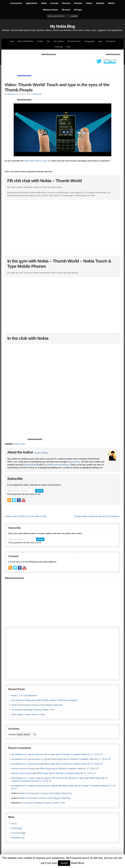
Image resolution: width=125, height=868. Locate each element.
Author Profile (41, 453)
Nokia (44, 3)
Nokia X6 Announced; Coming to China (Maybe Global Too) (37, 705)
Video (23, 444)
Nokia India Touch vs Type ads (38, 161)
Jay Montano (10, 94)
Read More (78, 863)
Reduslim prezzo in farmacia (24, 769)
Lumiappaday (89, 41)
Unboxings (59, 47)
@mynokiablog (31, 465)
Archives (12, 735)
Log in (14, 824)
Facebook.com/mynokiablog (57, 465)
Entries (17, 828)
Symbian (100, 3)
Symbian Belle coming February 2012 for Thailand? (96, 516)
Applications (32, 3)
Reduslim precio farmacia (22, 773)
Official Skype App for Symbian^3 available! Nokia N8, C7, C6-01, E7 (73, 754)
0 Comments (37, 94)
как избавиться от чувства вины (26, 754)
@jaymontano (74, 462)
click (23, 468)
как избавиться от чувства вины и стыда (30, 759)
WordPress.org (18, 838)
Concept (54, 3)
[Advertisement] (64, 63)
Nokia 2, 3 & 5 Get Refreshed (24, 696)
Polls (68, 47)
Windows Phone (51, 10)
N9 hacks (66, 10)
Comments (18, 833)
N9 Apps (78, 10)
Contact (40, 41)
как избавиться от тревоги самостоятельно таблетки (35, 786)
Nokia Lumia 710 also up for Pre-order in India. (27, 516)
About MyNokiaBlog (26, 41)
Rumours (66, 3)
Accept (64, 863)
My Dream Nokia (74, 41)
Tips (48, 41)
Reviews (78, 3)
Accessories (16, 3)
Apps (100, 41)
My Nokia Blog (62, 26)
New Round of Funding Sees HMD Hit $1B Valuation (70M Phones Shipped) (44, 700)
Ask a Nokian (59, 41)
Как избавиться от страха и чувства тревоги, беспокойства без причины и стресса (49, 778)
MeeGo (111, 3)
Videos (89, 3)
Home (12, 41)
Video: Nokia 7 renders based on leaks (28, 715)
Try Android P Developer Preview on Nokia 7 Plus (33, 710)
